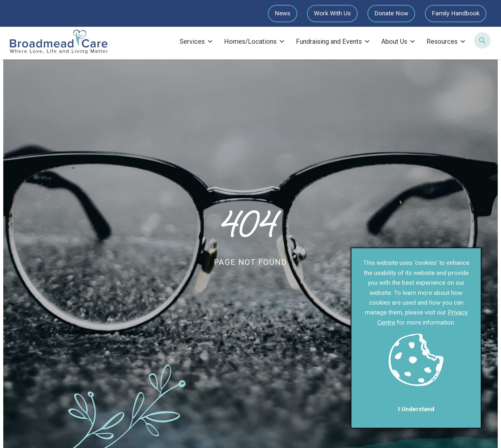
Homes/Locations (255, 41)
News (283, 13)
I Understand (416, 409)
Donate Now (391, 13)
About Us (398, 41)
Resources (446, 41)
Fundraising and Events (333, 41)
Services (196, 41)
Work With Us (332, 13)
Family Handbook (456, 13)
